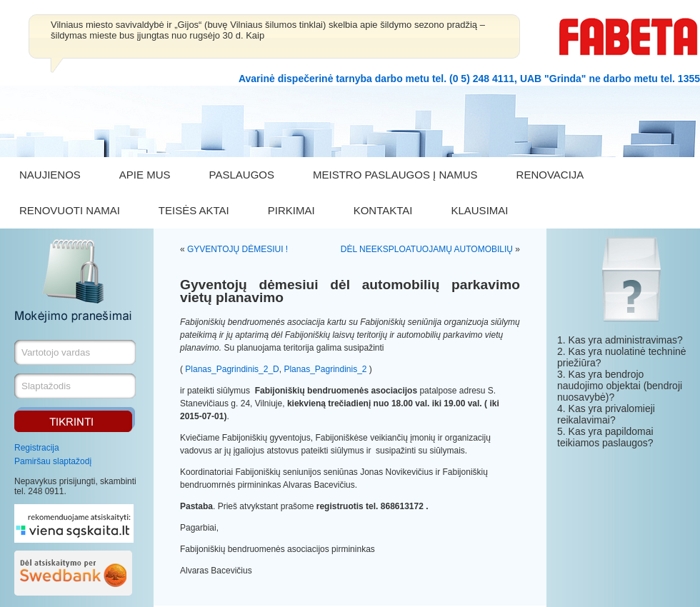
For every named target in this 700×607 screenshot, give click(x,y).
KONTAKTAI (383, 210)
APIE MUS (145, 175)
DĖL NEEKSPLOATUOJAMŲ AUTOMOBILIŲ (427, 249)
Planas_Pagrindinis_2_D (232, 369)
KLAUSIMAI (479, 210)
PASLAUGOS (242, 175)
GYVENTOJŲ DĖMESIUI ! (237, 249)
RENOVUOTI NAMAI (70, 210)
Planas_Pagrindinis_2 (325, 369)
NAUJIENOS (50, 175)
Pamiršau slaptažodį (53, 461)
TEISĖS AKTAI (194, 210)
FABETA (629, 37)
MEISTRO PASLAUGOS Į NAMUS (395, 175)
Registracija (37, 448)
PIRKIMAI (291, 210)
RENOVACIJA (550, 175)
